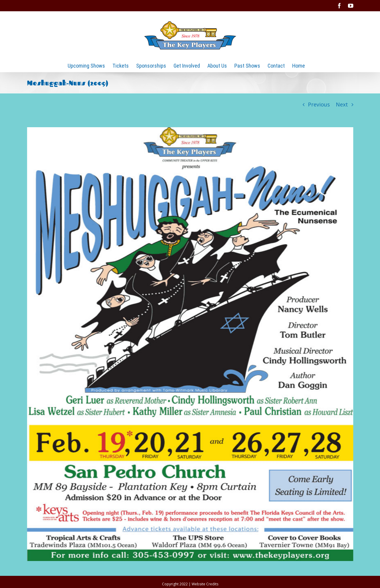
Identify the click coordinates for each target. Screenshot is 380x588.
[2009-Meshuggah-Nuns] (190, 344)
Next (342, 104)
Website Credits (205, 584)
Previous (319, 104)
